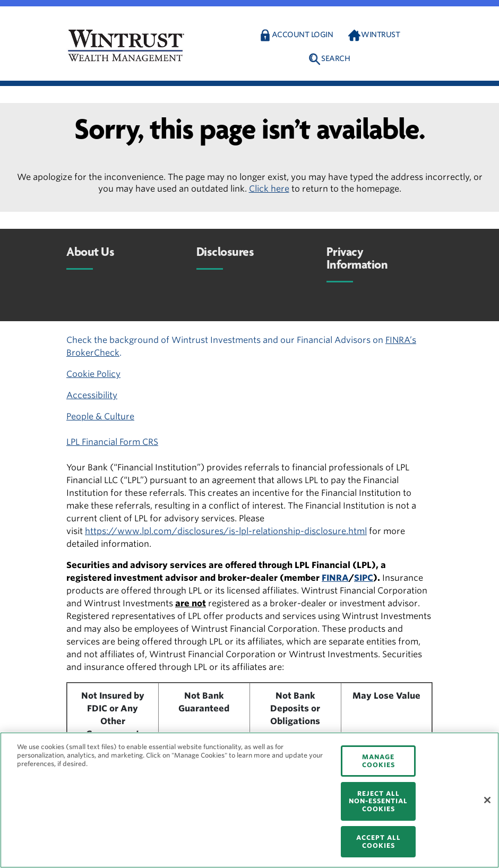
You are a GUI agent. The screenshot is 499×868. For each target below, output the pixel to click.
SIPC (364, 578)
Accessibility (92, 395)
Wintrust (380, 35)
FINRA (335, 578)
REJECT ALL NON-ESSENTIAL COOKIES (378, 801)
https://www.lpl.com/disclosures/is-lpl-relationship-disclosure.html (226, 531)
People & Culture (100, 416)
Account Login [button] (303, 35)
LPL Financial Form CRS (112, 442)
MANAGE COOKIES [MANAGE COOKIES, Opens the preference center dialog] (378, 760)
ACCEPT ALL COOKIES (378, 841)
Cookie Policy (93, 374)
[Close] (487, 800)
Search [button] (335, 58)
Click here (269, 189)
